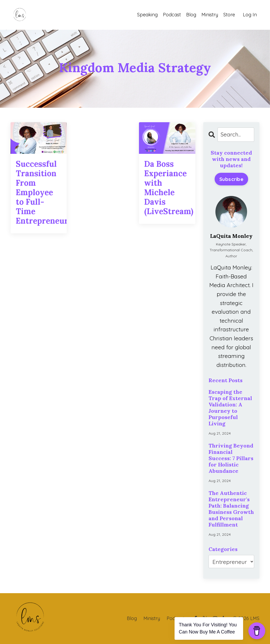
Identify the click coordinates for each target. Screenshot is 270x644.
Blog (191, 15)
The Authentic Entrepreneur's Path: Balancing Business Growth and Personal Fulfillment (231, 509)
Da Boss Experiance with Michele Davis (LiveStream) (167, 188)
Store (229, 15)
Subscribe (231, 179)
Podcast (172, 15)
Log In (250, 15)
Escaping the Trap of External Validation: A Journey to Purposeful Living (230, 408)
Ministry (210, 15)
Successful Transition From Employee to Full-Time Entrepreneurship (39, 192)
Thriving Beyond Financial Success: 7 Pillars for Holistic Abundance (231, 458)
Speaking (147, 15)
